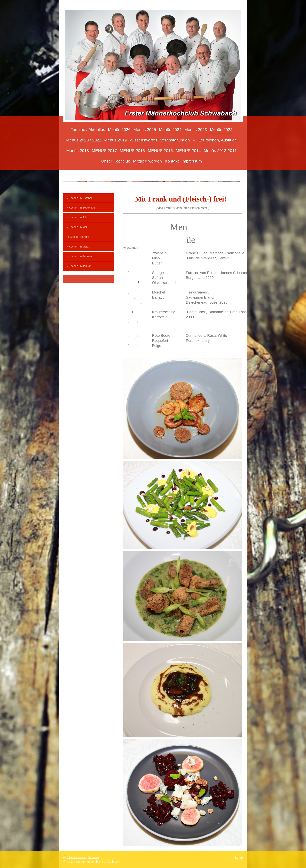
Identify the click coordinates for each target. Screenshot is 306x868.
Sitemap (93, 857)
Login (239, 857)
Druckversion (75, 857)
